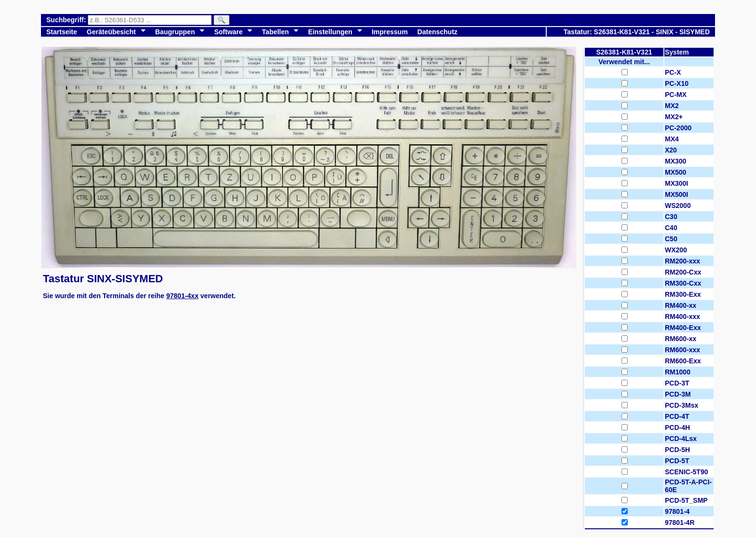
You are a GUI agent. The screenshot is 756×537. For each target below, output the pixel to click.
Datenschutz (438, 32)
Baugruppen (175, 32)
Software (228, 32)
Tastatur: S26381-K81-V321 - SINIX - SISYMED (637, 32)
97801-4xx (182, 296)
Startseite (62, 32)
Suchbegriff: (67, 20)
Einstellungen (330, 32)
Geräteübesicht (111, 32)
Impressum (390, 32)
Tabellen (275, 32)
